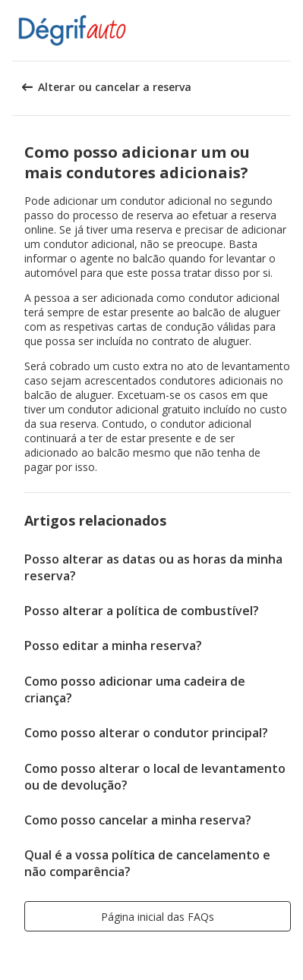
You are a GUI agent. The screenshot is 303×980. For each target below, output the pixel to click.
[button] (286, 30)
